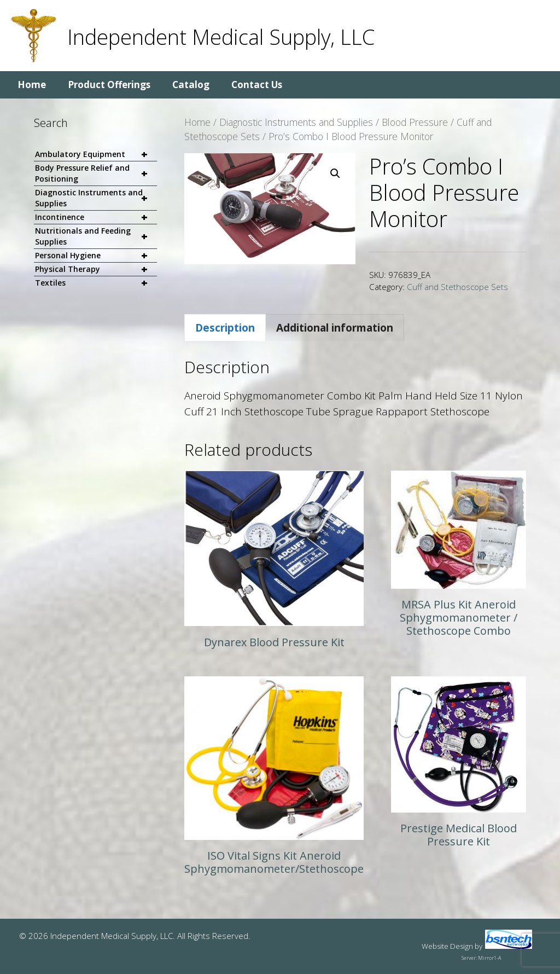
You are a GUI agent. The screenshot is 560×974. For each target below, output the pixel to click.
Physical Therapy (96, 269)
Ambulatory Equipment (96, 155)
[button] (335, 173)
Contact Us (257, 85)
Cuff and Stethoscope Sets (457, 287)
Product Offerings (109, 85)
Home (32, 85)
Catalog (191, 85)
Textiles (96, 283)
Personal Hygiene (96, 256)
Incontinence (96, 218)
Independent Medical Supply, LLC (221, 37)
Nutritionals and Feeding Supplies (96, 236)
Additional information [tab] (335, 328)
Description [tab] (225, 328)
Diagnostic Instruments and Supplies (296, 122)
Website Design (447, 946)
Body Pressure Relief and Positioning (96, 173)
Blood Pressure (415, 122)
